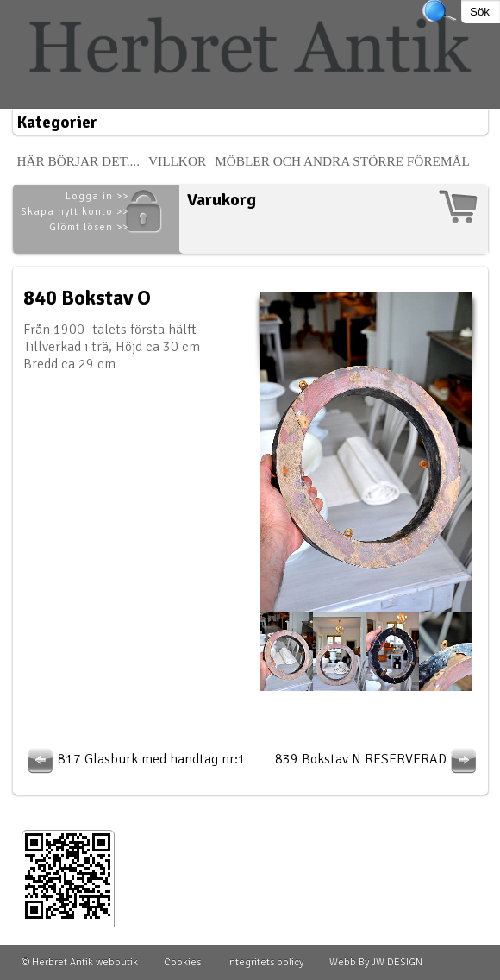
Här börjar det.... (79, 161)
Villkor (177, 161)
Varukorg (222, 200)
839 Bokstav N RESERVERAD (378, 759)
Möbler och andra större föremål (342, 161)
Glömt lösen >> (89, 227)
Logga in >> (97, 196)
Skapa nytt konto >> (75, 212)
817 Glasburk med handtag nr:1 (134, 759)
